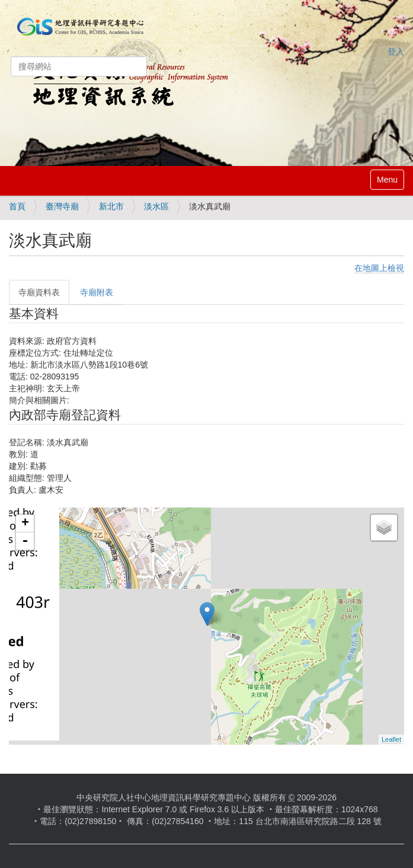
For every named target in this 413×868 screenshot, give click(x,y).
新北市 (111, 206)
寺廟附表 (97, 292)
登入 (396, 52)
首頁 (17, 206)
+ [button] (25, 524)
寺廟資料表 (39, 292)
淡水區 (156, 206)
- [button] (25, 541)
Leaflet (391, 739)
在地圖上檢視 (379, 268)
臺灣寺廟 (62, 206)
